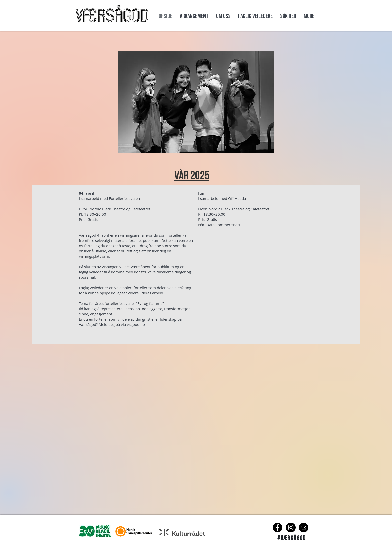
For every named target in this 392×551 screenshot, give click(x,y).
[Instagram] (291, 527)
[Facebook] (278, 527)
